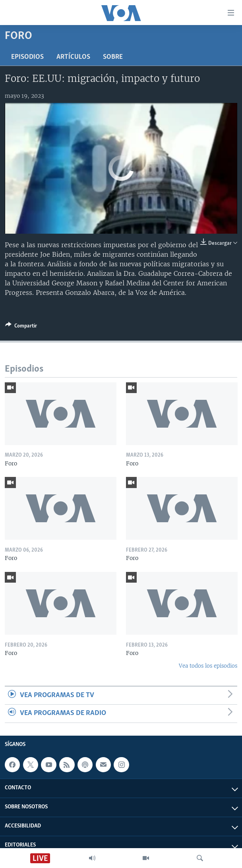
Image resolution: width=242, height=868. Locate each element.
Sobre (113, 57)
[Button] (21, 327)
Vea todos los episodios (208, 666)
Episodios (27, 57)
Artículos (73, 57)
